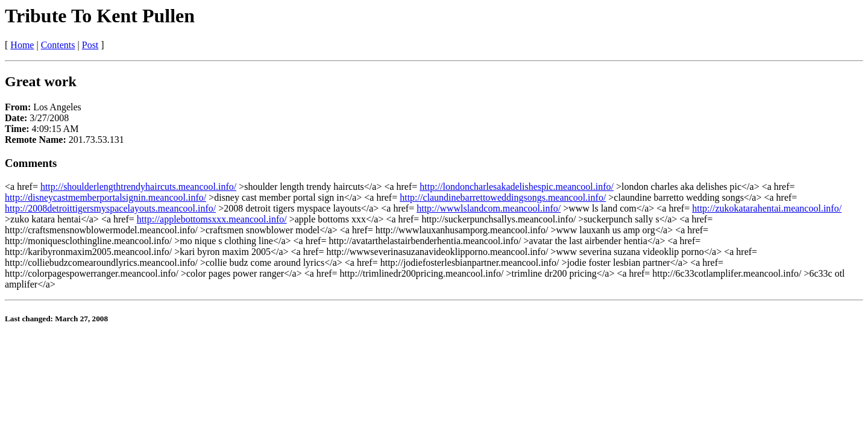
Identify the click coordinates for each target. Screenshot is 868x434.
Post (90, 45)
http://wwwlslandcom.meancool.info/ (489, 208)
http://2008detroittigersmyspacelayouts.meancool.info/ (110, 208)
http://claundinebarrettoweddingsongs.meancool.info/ (503, 197)
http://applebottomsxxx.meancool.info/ (212, 219)
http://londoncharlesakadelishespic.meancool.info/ (517, 187)
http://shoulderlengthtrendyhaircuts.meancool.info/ (138, 187)
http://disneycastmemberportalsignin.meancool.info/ (105, 197)
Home (22, 45)
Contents (58, 45)
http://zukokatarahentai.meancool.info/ (767, 208)
